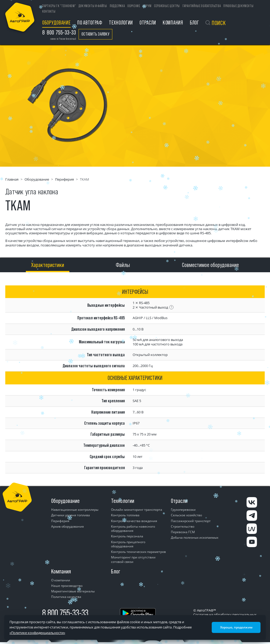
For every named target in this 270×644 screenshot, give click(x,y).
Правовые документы (238, 6)
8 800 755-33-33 (65, 613)
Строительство (183, 526)
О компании (61, 580)
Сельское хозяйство (186, 515)
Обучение (134, 6)
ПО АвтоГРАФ (90, 23)
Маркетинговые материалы (73, 591)
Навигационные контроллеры (75, 510)
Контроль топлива (125, 515)
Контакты (49, 11)
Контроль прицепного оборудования (128, 544)
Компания (173, 23)
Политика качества (66, 597)
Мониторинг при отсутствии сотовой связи (133, 559)
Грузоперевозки (183, 510)
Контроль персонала (127, 536)
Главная (12, 179)
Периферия (64, 179)
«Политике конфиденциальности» (37, 633)
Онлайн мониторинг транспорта (137, 510)
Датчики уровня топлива (71, 515)
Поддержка (117, 6)
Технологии (121, 23)
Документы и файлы (93, 6)
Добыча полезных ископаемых (195, 538)
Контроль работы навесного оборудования (133, 529)
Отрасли (148, 23)
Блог (194, 23)
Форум (147, 6)
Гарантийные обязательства (202, 6)
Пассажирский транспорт (191, 521)
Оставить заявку (95, 34)
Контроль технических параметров (138, 552)
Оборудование (56, 23)
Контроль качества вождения (134, 521)
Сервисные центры (167, 6)
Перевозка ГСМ (183, 532)
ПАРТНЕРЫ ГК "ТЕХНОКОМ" (59, 6)
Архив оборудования (67, 526)
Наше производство (67, 586)
